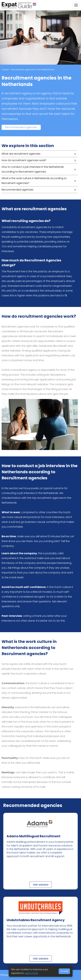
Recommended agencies (21, 127)
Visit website (41, 885)
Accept (64, 971)
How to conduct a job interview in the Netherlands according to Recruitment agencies (33, 169)
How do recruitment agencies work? (24, 160)
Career (5, 70)
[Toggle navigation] (76, 5)
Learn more (31, 973)
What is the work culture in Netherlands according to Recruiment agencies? (34, 181)
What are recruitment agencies (21, 154)
